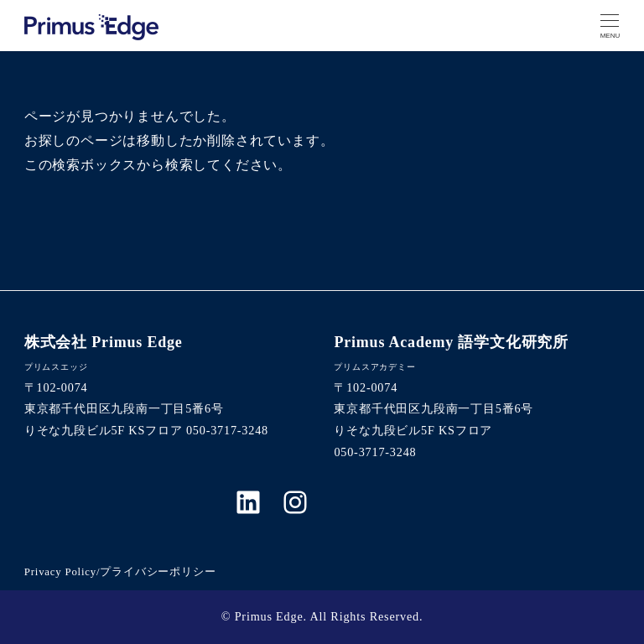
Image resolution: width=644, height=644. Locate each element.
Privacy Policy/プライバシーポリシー (120, 572)
